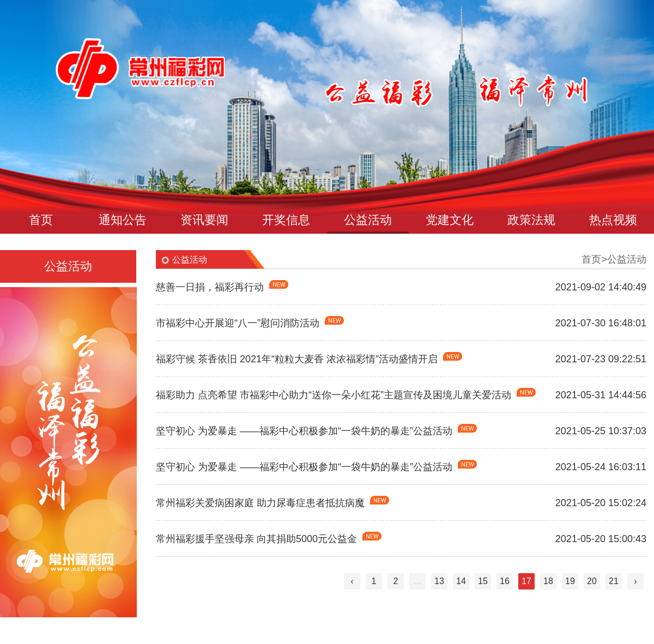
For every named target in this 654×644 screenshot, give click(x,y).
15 (483, 581)
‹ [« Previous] (352, 581)
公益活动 (368, 220)
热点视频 (613, 220)
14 (461, 581)
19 (570, 581)
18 (548, 581)
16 (505, 581)
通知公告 (123, 220)
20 (592, 581)
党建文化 (450, 220)
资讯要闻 (204, 220)
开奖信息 (286, 220)
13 (439, 581)
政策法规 (531, 220)
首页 (41, 220)
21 (614, 581)
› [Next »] (635, 581)
